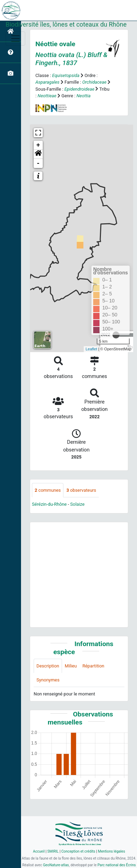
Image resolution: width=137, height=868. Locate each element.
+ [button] (38, 145)
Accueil (39, 851)
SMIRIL (53, 851)
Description (48, 666)
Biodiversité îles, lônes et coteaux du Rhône (66, 24)
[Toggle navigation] (15, 38)
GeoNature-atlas (56, 865)
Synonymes (48, 680)
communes (48, 490)
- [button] (38, 163)
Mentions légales (111, 851)
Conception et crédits (78, 851)
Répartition (93, 666)
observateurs (81, 490)
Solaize (77, 504)
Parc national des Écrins (117, 865)
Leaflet (91, 349)
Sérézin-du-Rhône (49, 504)
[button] (38, 154)
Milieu (71, 666)
